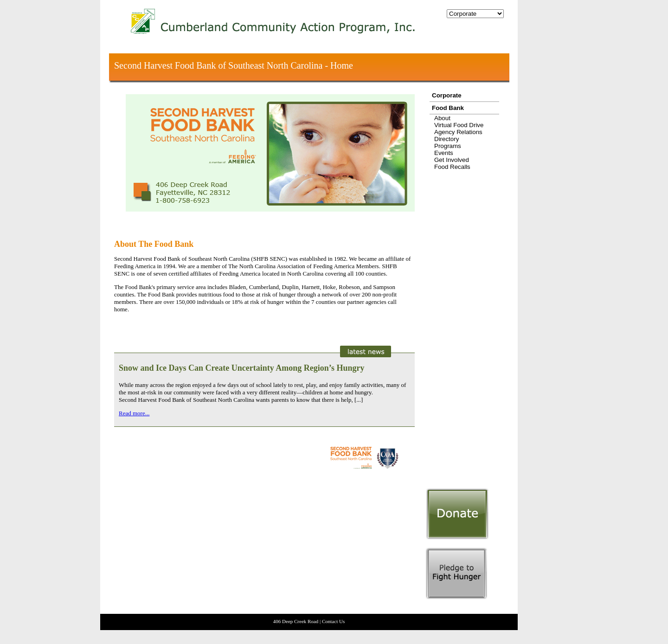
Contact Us (333, 621)
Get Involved (452, 160)
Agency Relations (458, 132)
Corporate (447, 95)
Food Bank (448, 108)
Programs (448, 146)
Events (444, 153)
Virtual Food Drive (459, 125)
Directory (446, 139)
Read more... (134, 413)
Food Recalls (452, 167)
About (442, 118)
